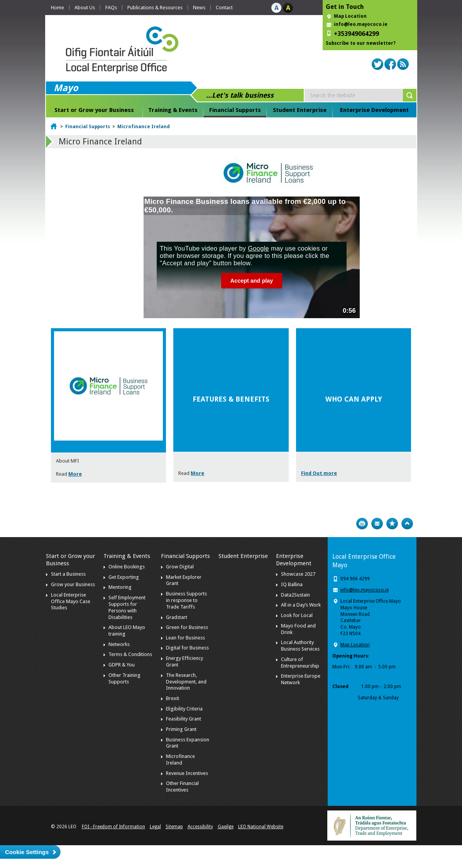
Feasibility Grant (184, 719)
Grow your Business (73, 584)
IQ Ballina (292, 584)
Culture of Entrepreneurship (300, 663)
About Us (85, 8)
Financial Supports (235, 110)
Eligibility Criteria (184, 709)
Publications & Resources (155, 8)
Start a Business (68, 574)
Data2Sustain (295, 595)
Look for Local (297, 615)
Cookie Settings (27, 852)
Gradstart (177, 617)
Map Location (350, 16)
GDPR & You (122, 665)
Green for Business (187, 627)
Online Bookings (127, 567)
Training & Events (173, 110)
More (75, 474)
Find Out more (319, 473)
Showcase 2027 (298, 574)
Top (407, 524)
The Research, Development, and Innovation (186, 682)
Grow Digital (180, 567)
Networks (119, 644)
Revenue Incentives (187, 773)
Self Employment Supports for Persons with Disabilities (127, 607)
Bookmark (392, 524)
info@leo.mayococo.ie (365, 590)
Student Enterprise (300, 110)
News (199, 8)
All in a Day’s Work (301, 605)
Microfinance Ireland (144, 127)
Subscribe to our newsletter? (361, 43)
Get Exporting (124, 577)
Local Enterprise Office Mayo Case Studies (71, 601)
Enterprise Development (374, 110)
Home (58, 8)
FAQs (111, 8)
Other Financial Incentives (182, 787)
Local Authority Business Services (300, 646)
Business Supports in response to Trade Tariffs (186, 600)
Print (362, 524)
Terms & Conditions (130, 654)
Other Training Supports (124, 678)
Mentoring (120, 587)
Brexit (173, 698)
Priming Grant (181, 729)
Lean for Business (185, 638)
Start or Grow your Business (94, 110)
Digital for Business (187, 648)
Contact (224, 8)
